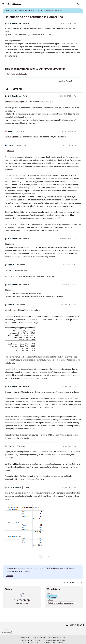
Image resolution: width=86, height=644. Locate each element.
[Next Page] (53, 557)
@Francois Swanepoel (15, 102)
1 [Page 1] (37, 557)
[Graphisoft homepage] (75, 625)
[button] (79, 96)
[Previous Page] (33, 557)
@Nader (10, 151)
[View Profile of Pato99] (11, 265)
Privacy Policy (26, 640)
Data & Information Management (61, 603)
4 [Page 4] (48, 557)
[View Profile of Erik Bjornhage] (14, 23)
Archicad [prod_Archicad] (52, 597)
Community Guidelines (56, 640)
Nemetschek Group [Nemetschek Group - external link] (54, 643)
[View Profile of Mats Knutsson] (15, 487)
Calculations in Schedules (17, 74)
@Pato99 (9, 290)
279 (21, 604)
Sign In (82, 4)
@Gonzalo (9, 244)
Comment (10, 576)
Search (71, 4)
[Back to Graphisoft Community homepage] (15, 4)
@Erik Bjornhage (14, 137)
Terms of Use (39, 640)
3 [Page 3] (44, 557)
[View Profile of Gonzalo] (11, 145)
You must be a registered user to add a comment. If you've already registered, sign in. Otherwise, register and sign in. (40, 570)
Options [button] (80, 11)
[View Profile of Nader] (10, 131)
